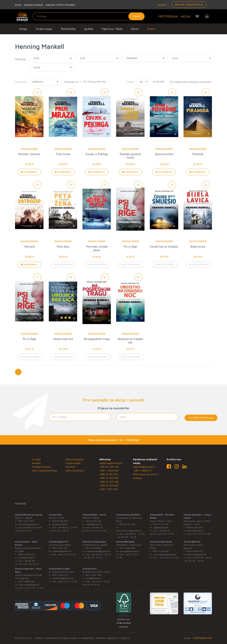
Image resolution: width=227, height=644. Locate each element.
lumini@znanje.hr (196, 531)
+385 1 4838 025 (26, 581)
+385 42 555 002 (194, 527)
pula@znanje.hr (60, 524)
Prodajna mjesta (41, 467)
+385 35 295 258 (109, 482)
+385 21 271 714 (160, 524)
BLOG (18, 5)
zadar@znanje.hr (27, 558)
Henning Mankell (29, 149)
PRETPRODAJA (168, 16)
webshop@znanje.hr (111, 463)
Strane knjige (44, 29)
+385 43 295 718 (109, 467)
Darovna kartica (75, 470)
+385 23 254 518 (109, 478)
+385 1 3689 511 (142, 470)
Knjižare (162, 5)
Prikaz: (131, 82)
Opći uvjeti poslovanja (45, 470)
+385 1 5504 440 (109, 470)
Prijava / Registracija (189, 5)
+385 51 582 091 (109, 474)
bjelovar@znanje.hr (197, 554)
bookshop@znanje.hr (29, 524)
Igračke (89, 29)
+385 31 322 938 (160, 551)
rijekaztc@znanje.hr (62, 551)
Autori (151, 29)
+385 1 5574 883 (93, 548)
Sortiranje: (21, 82)
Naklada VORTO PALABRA (60, 5)
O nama (36, 459)
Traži (136, 16)
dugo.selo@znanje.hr (29, 585)
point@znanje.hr (94, 578)
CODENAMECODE (202, 638)
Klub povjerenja (74, 459)
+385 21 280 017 (59, 575)
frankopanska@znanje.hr (98, 551)
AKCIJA (185, 16)
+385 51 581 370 (59, 548)
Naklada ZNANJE (34, 5)
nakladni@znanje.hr (144, 467)
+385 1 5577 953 (109, 489)
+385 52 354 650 (109, 485)
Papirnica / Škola (112, 29)
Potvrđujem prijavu (201, 418)
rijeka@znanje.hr (94, 524)
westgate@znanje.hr (130, 551)
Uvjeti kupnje (73, 463)
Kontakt (36, 463)
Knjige (23, 29)
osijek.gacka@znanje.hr (165, 554)
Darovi (135, 29)
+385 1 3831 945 (93, 575)
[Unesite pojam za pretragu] (89, 16)
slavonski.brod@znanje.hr (129, 531)
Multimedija (68, 29)
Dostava (70, 467)
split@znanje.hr (161, 527)
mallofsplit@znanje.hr (63, 578)
